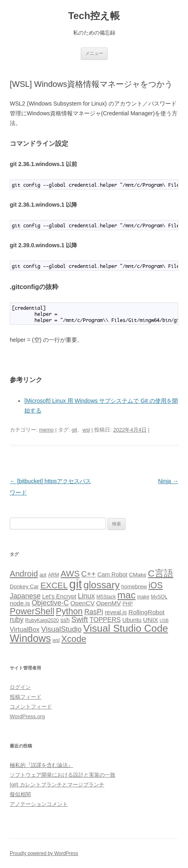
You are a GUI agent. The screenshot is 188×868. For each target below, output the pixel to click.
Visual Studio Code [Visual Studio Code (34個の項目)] (126, 628)
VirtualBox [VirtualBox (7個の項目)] (25, 629)
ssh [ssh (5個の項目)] (65, 620)
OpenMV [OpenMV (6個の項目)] (109, 603)
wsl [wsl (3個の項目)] (56, 640)
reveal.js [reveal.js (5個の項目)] (116, 612)
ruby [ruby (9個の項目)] (17, 620)
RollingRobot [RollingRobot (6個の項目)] (146, 612)
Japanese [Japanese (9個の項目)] (25, 596)
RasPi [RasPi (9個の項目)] (94, 612)
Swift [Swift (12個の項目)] (79, 619)
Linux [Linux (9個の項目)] (86, 596)
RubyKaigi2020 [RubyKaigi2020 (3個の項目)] (42, 620)
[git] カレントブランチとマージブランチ (57, 785)
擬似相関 (20, 794)
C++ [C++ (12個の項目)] (89, 574)
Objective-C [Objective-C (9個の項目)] (50, 603)
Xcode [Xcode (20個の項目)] (74, 639)
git (74, 430)
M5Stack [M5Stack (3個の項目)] (106, 597)
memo (46, 430)
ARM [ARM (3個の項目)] (53, 575)
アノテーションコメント (39, 804)
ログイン (20, 687)
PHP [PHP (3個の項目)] (128, 604)
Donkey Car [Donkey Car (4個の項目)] (24, 586)
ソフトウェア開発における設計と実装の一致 (63, 775)
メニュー (94, 53)
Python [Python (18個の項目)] (69, 611)
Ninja (168, 481)
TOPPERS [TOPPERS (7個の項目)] (105, 620)
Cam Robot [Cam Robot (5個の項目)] (112, 574)
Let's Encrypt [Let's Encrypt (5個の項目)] (59, 596)
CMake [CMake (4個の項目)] (137, 575)
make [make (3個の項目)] (143, 597)
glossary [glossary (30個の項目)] (101, 585)
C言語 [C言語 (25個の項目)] (161, 573)
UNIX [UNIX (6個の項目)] (150, 620)
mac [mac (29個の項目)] (126, 595)
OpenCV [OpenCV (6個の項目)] (82, 603)
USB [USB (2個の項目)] (164, 620)
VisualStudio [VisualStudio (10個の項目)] (61, 629)
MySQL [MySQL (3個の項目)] (159, 597)
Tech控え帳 (94, 16)
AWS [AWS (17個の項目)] (70, 573)
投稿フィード (26, 697)
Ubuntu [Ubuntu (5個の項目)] (132, 620)
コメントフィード (31, 707)
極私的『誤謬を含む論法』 (41, 765)
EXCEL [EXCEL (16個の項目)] (54, 585)
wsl (86, 430)
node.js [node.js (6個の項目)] (20, 603)
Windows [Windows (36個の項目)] (30, 638)
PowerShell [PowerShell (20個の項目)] (32, 611)
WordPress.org (27, 716)
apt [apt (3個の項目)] (43, 575)
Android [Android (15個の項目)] (24, 574)
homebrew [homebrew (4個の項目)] (134, 586)
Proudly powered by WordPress (44, 853)
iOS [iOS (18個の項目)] (156, 585)
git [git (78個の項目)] (76, 584)
